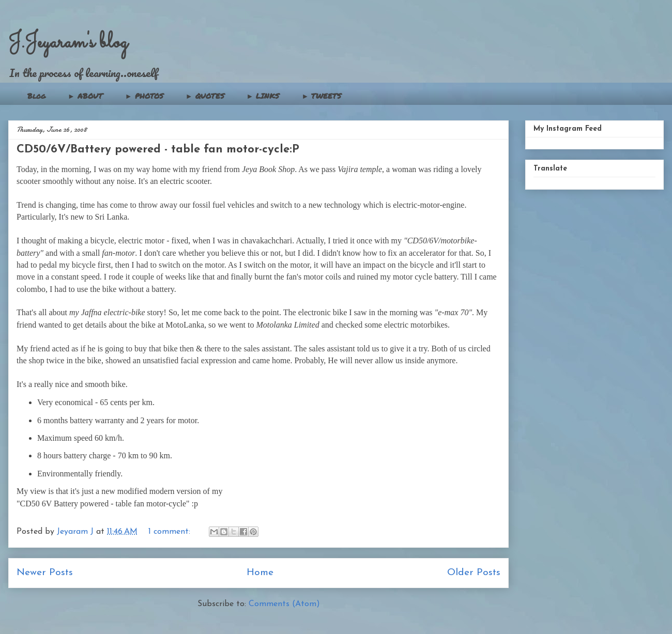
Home (260, 573)
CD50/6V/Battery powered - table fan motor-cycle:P (158, 150)
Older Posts (474, 573)
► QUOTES (205, 96)
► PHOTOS (144, 96)
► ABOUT (85, 96)
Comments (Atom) (284, 604)
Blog (36, 96)
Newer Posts (45, 573)
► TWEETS (321, 96)
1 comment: (171, 532)
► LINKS (263, 96)
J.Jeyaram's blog (68, 43)
